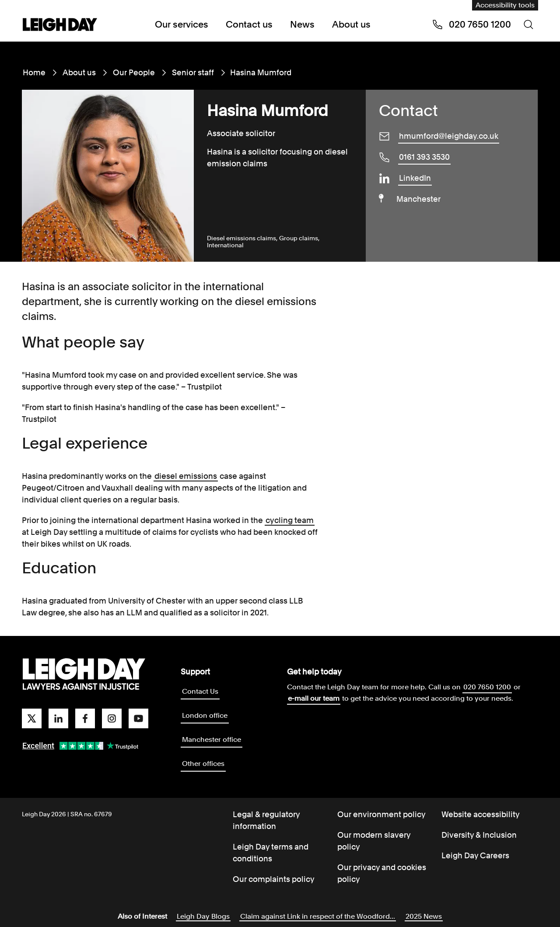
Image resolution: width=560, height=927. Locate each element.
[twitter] (32, 718)
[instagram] (112, 718)
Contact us (249, 24)
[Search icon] (528, 25)
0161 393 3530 (424, 157)
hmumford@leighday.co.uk (449, 136)
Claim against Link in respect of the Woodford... (318, 916)
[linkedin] (58, 718)
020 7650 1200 (487, 687)
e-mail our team (314, 698)
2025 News (424, 916)
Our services (182, 24)
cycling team (290, 520)
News (302, 24)
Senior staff (193, 72)
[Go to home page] (60, 25)
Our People (134, 72)
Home (34, 72)
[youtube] (138, 718)
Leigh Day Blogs (203, 916)
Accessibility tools (505, 5)
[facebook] (85, 718)
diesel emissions (186, 476)
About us (351, 24)
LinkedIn (415, 178)
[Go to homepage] (84, 674)
